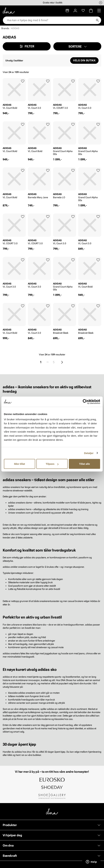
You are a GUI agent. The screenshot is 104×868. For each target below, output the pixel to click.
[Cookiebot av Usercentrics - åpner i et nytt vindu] (85, 402)
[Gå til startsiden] (9, 11)
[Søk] (97, 20)
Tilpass (52, 464)
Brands (5, 28)
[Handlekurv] (91, 11)
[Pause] (101, 3)
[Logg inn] (75, 11)
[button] (77, 46)
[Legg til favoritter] (23, 81)
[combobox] (50, 20)
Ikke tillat (20, 464)
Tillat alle (84, 464)
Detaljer (89, 453)
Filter (27, 46)
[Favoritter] (83, 11)
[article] (14, 95)
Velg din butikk (84, 60)
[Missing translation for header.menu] (99, 11)
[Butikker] (67, 11)
